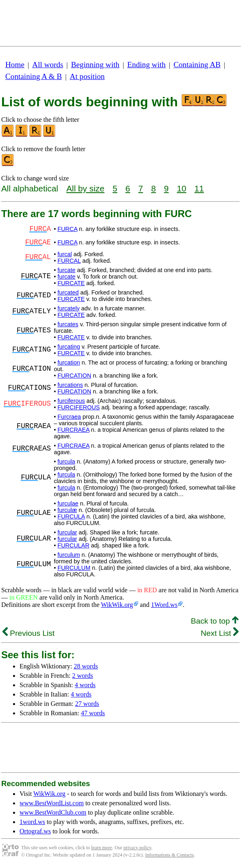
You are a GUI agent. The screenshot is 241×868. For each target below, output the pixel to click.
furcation (69, 363)
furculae (68, 503)
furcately (68, 308)
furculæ (67, 510)
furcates (68, 324)
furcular (67, 532)
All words (48, 65)
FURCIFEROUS (79, 407)
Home (15, 65)
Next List (220, 633)
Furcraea (69, 417)
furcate (66, 270)
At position (87, 76)
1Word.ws (164, 605)
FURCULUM (74, 568)
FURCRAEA (73, 430)
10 (181, 188)
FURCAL (69, 261)
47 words (93, 713)
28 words (86, 666)
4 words (85, 685)
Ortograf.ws (35, 831)
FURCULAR (73, 545)
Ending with (147, 65)
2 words (82, 676)
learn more (102, 848)
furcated (68, 292)
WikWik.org (117, 605)
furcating (69, 347)
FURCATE (71, 283)
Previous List (28, 633)
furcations (70, 385)
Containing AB (197, 65)
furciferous (71, 401)
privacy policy (137, 848)
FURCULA (71, 516)
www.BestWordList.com (52, 803)
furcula (66, 461)
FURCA (67, 229)
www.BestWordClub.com (53, 812)
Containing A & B (34, 76)
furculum (69, 555)
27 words (87, 704)
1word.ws (32, 822)
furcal (65, 254)
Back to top (215, 621)
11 (199, 188)
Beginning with (95, 65)
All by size (85, 188)
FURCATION (74, 376)
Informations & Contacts (170, 855)
